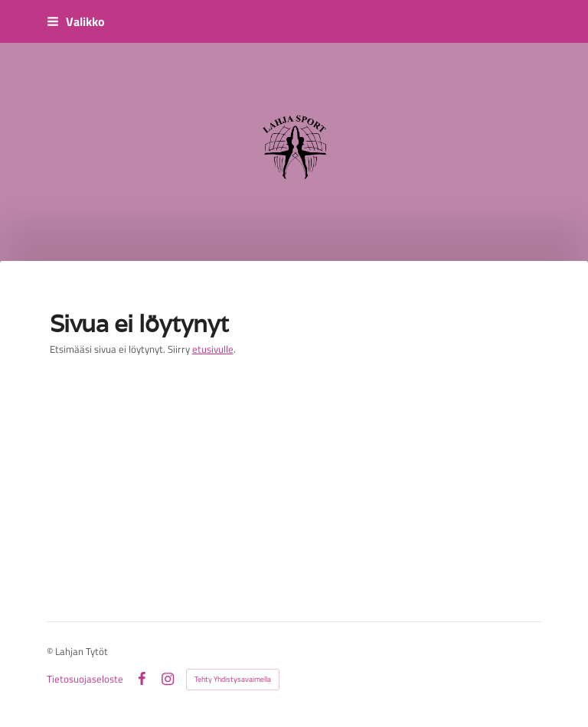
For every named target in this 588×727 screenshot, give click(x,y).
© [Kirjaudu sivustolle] (51, 651)
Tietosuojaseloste (85, 679)
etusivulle (213, 349)
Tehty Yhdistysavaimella (233, 679)
